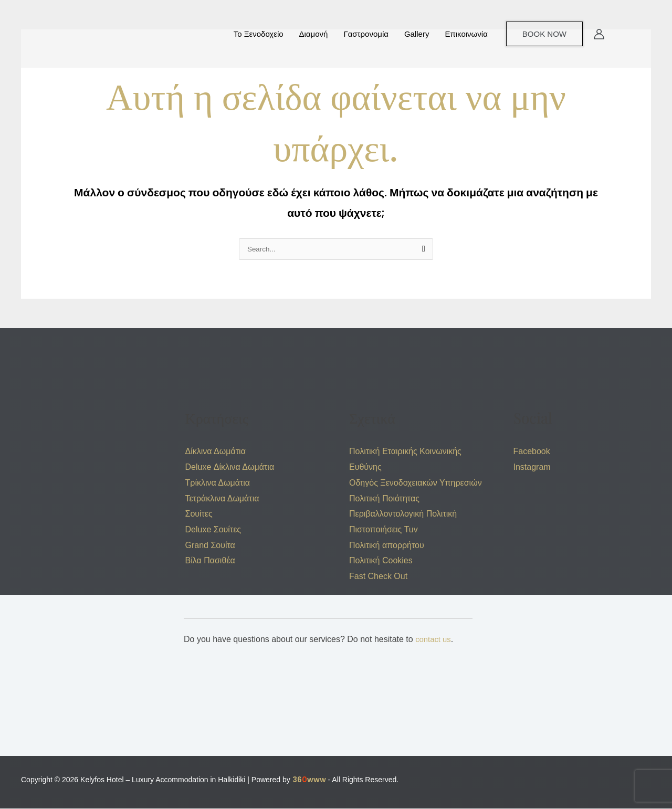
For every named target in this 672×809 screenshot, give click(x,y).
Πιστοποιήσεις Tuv (384, 530)
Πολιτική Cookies (381, 561)
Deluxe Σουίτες (213, 530)
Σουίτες (199, 514)
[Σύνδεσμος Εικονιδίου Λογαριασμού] (599, 34)
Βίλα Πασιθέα (210, 561)
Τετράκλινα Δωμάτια (222, 499)
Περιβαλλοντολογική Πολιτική (403, 514)
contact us (434, 640)
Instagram (532, 467)
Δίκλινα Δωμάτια (216, 452)
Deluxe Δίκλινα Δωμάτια (230, 467)
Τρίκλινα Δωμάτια (218, 483)
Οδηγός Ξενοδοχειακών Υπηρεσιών (416, 483)
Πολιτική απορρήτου (387, 546)
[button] (544, 34)
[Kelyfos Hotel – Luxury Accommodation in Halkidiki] (68, 33)
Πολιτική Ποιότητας (384, 499)
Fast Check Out (378, 577)
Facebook (532, 452)
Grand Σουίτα (210, 546)
